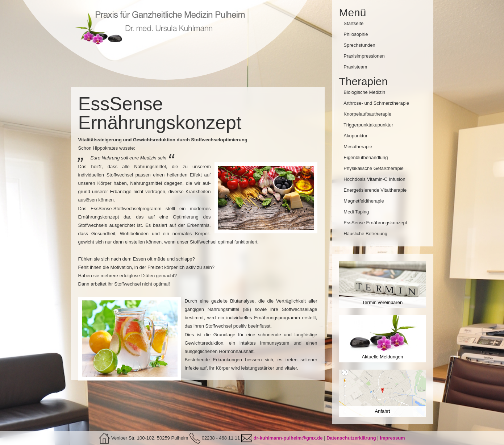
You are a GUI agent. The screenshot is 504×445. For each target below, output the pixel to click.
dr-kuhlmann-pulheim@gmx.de (288, 438)
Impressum (392, 438)
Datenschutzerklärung (351, 438)
